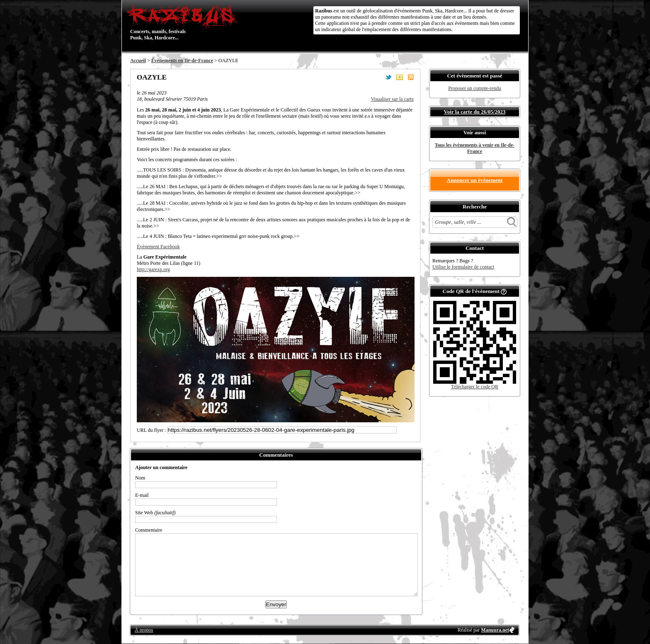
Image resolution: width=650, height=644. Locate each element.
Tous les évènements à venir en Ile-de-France (475, 148)
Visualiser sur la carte (392, 99)
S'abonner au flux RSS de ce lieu (411, 77)
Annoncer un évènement (475, 180)
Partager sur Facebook (377, 77)
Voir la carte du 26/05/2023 (475, 112)
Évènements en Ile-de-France (182, 61)
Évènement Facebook (158, 247)
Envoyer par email (400, 77)
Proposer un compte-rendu (474, 88)
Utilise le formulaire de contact (463, 267)
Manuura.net (495, 630)
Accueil (138, 61)
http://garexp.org (153, 269)
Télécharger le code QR (475, 387)
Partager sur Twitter (388, 77)
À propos (144, 630)
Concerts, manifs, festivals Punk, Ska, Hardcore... (184, 22)
